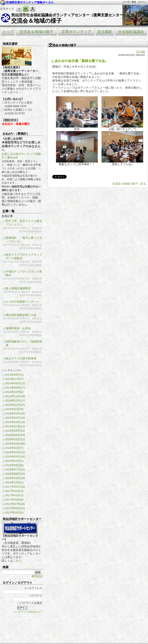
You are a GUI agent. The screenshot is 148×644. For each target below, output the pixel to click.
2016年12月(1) (14, 482)
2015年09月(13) (15, 435)
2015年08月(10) (15, 431)
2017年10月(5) (14, 512)
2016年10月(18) (15, 478)
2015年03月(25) (15, 413)
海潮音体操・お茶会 (18, 328)
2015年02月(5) (14, 409)
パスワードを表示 (30, 603)
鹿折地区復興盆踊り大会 (21, 315)
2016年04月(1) (14, 461)
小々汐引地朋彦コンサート (22, 302)
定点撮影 (105, 32)
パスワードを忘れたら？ (29, 612)
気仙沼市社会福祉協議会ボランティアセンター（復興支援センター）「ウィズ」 (78, 15)
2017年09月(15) (15, 508)
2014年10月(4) (14, 392)
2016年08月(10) (15, 474)
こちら (17, 561)
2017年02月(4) (14, 491)
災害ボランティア (76, 32)
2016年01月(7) (14, 448)
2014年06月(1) (14, 375)
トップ (8, 32)
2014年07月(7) (14, 379)
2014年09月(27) (15, 388)
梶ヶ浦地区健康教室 (18, 288)
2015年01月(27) (15, 405)
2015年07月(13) (15, 426)
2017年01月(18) (15, 487)
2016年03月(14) (15, 456)
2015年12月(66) (15, 444)
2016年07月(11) (15, 469)
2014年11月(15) (15, 396)
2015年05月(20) (15, 418)
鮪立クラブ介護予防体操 (21, 358)
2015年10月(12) (15, 439)
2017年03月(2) (14, 495)
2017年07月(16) (15, 504)
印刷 (141, 52)
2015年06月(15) (15, 422)
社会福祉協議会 (131, 32)
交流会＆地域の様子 (36, 21)
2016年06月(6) (14, 465)
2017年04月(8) (14, 500)
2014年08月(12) (15, 383)
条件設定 (37, 576)
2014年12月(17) (15, 400)
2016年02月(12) (15, 452)
